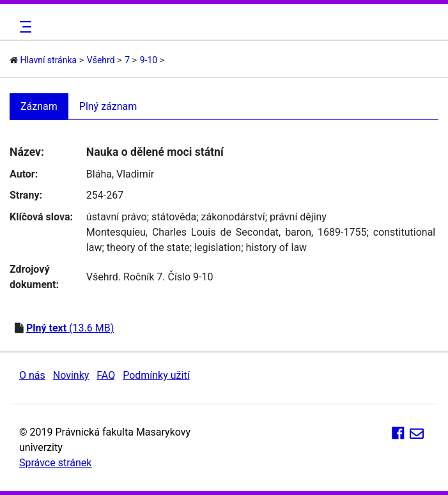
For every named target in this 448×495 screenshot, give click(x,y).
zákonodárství (233, 217)
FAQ (106, 375)
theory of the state (148, 247)
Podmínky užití (156, 375)
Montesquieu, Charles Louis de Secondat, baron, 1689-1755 (227, 232)
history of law (277, 247)
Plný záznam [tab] (108, 106)
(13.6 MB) (70, 328)
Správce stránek (55, 463)
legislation (218, 247)
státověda (174, 217)
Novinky (71, 375)
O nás (32, 375)
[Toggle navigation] (24, 27)
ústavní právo (117, 217)
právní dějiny (298, 217)
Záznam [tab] (39, 106)
